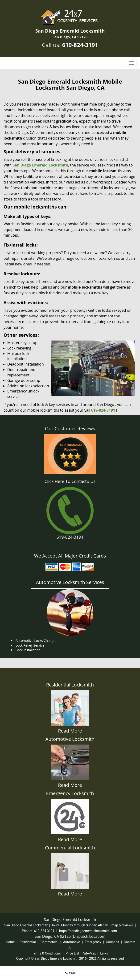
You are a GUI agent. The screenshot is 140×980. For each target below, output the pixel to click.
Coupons (112, 942)
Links (104, 953)
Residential (28, 942)
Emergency (93, 942)
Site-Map (90, 953)
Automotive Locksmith (70, 739)
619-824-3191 (80, 45)
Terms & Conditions (46, 953)
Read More (70, 731)
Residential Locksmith (70, 685)
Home (10, 942)
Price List (72, 953)
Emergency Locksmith (70, 793)
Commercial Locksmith (70, 848)
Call (70, 973)
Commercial (49, 942)
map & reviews (123, 925)
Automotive (72, 942)
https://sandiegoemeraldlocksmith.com (88, 931)
